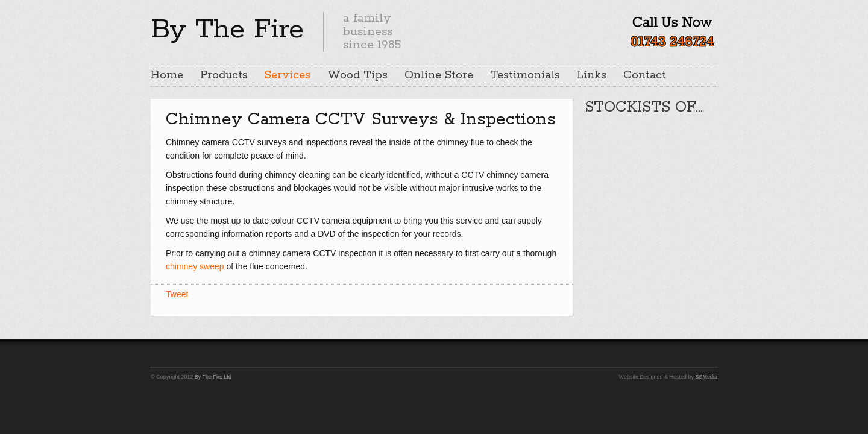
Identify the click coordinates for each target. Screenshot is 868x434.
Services (288, 75)
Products (224, 75)
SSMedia (706, 377)
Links (592, 75)
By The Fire (227, 30)
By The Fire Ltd (213, 377)
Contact (645, 75)
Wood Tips (357, 75)
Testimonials (525, 75)
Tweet (177, 294)
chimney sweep (195, 266)
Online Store (439, 75)
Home (167, 75)
